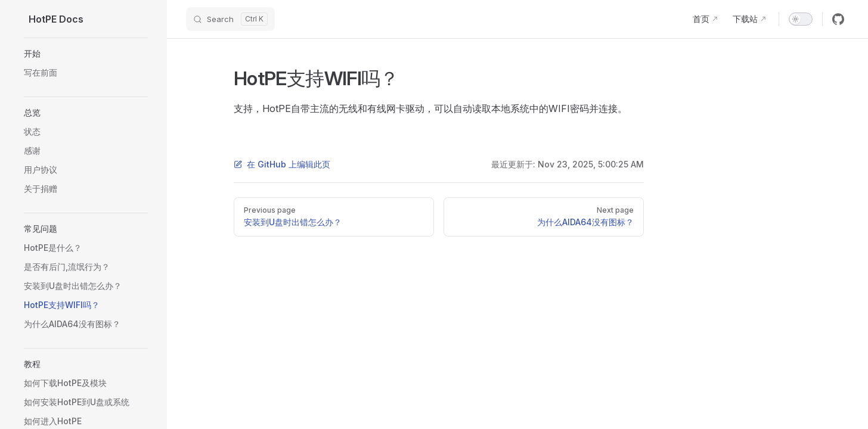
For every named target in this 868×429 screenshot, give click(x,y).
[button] (86, 54)
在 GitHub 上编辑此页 (282, 164)
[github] (838, 19)
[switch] (801, 19)
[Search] (230, 19)
